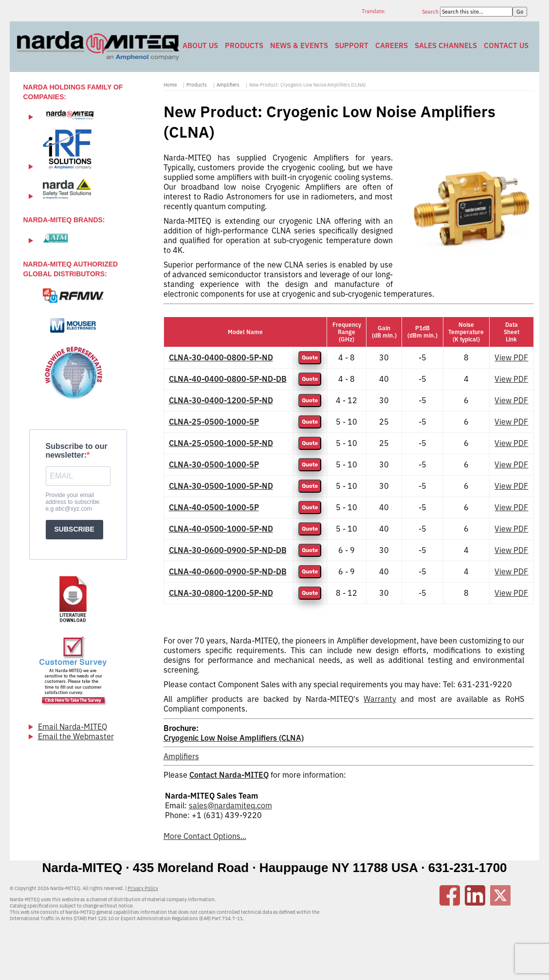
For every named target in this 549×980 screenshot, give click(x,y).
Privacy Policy (143, 888)
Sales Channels (446, 45)
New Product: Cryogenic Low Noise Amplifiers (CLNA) (307, 85)
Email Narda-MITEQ (73, 727)
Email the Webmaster (76, 736)
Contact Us (506, 45)
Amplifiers (228, 85)
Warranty (380, 699)
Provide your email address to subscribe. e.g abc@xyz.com (73, 502)
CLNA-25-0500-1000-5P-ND (221, 443)
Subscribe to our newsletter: (77, 451)
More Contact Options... (205, 836)
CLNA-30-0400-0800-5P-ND (221, 357)
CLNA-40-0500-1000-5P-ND (221, 529)
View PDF (511, 357)
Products (244, 45)
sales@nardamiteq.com (230, 805)
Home (170, 85)
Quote (310, 358)
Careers (392, 45)
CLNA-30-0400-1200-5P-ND (221, 400)
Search (431, 12)
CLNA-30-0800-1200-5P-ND (221, 593)
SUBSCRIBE (74, 529)
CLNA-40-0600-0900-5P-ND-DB (228, 571)
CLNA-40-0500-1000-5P (214, 507)
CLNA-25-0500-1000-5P (214, 422)
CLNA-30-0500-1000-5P (214, 464)
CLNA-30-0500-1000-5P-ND (221, 486)
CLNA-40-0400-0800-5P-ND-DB (228, 379)
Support (352, 45)
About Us (200, 45)
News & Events (299, 45)
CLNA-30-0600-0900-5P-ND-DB (228, 550)
